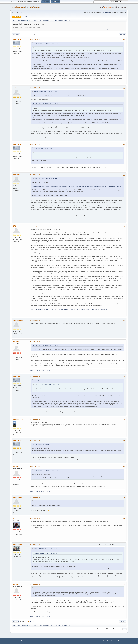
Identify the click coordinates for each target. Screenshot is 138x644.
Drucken (123, 34)
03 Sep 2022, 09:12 (35, 39)
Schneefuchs (18, 320)
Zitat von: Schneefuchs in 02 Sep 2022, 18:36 (45, 179)
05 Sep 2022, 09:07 (35, 518)
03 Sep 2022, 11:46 (35, 88)
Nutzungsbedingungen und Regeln (112, 640)
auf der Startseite (105, 12)
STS (15, 226)
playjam (16, 342)
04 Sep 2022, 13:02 (35, 440)
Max (15, 519)
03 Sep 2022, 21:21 (35, 320)
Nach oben (16, 621)
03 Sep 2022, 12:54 (35, 175)
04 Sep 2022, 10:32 (35, 376)
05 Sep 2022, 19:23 (35, 545)
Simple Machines (24, 640)
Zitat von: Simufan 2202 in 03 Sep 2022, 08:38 (46, 43)
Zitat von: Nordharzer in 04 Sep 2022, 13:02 (45, 549)
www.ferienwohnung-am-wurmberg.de (40, 370)
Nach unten (16, 34)
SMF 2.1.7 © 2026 (15, 640)
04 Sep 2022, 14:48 (35, 466)
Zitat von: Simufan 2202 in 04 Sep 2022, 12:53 (46, 444)
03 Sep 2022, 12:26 (35, 144)
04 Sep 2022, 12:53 (35, 419)
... (34, 34)
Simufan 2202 (18, 419)
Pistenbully (17, 545)
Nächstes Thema (120, 29)
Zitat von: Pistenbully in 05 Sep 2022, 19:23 (45, 588)
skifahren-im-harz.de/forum (26, 7)
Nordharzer (17, 39)
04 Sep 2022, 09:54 (35, 342)
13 (36, 34)
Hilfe (102, 640)
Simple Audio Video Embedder (18, 642)
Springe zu (100, 629)
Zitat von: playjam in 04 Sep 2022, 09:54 (44, 380)
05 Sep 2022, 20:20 (35, 584)
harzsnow (17, 175)
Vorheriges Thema (108, 29)
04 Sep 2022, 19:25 (35, 497)
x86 (15, 88)
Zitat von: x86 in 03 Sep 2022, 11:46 (43, 148)
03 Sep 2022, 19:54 (35, 226)
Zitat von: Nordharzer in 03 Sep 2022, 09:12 (45, 92)
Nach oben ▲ (125, 640)
